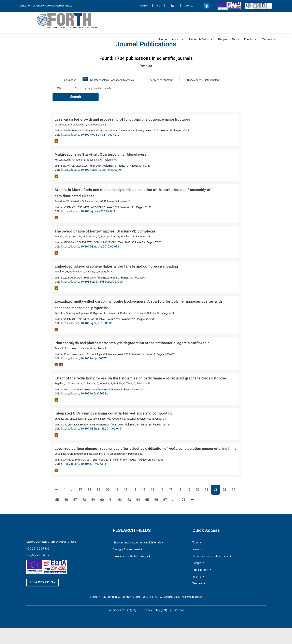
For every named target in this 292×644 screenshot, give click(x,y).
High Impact (68, 80)
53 (224, 478)
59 (94, 488)
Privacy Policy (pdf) (155, 597)
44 (144, 478)
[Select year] (64, 87)
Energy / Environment (160, 80)
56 (67, 488)
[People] (222, 22)
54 (233, 478)
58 (85, 488)
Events (198, 564)
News (197, 537)
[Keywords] (135, 89)
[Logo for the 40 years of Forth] (256, 6)
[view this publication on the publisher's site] (87, 126)
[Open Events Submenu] (248, 22)
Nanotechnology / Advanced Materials (112, 80)
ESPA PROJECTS (42, 570)
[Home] (163, 22)
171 (182, 488)
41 (117, 478)
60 (103, 488)
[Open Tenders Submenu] (267, 22)
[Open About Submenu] (176, 22)
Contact (185, 6)
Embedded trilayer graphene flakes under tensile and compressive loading (112, 257)
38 (90, 478)
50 (197, 478)
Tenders (199, 570)
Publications (201, 557)
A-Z (155, 6)
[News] (236, 22)
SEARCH (140, 6)
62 (120, 488)
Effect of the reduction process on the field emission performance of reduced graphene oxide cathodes (134, 368)
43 (135, 478)
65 (147, 488)
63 (129, 488)
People (198, 551)
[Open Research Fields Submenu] (199, 22)
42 (126, 478)
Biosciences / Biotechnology (203, 80)
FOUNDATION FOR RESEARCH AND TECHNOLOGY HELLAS (45, 6)
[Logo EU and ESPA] (225, 6)
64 (138, 488)
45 (152, 478)
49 (188, 478)
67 (165, 488)
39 (99, 478)
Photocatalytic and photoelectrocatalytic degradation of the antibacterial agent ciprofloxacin (127, 333)
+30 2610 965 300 (36, 537)
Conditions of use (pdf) (123, 597)
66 (156, 488)
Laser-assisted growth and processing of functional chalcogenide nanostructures (118, 111)
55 (58, 488)
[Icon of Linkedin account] (202, 6)
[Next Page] (191, 489)
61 (112, 488)
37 (81, 478)
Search (211, 89)
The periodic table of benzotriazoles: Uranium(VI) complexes (101, 222)
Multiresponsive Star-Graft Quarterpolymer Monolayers (97, 146)
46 (161, 478)
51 (206, 478)
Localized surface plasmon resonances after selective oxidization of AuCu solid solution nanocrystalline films (140, 438)
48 (179, 478)
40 (108, 478)
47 (170, 478)
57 (76, 488)
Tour (196, 531)
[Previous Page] (57, 478)
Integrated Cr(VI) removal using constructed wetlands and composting (109, 403)
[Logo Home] (40, 22)
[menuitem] (168, 6)
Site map (177, 597)
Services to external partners (210, 544)
